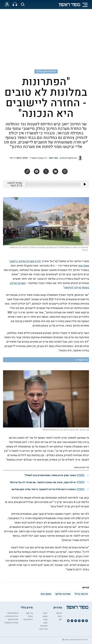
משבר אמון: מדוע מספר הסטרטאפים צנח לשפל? (50, 475)
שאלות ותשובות (11, 623)
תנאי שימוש (13, 619)
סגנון (45, 623)
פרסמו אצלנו (13, 613)
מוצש (45, 616)
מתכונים (44, 626)
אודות (30, 616)
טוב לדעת (43, 629)
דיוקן (45, 613)
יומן (60, 619)
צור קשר (29, 613)
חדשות (59, 613)
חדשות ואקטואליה (46, 71)
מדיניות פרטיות (12, 616)
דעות (60, 616)
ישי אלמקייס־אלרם (68, 158)
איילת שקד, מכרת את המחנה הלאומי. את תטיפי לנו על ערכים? (43, 482)
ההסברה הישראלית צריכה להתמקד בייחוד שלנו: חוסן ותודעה (44, 489)
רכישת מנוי (28, 619)
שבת (45, 619)
